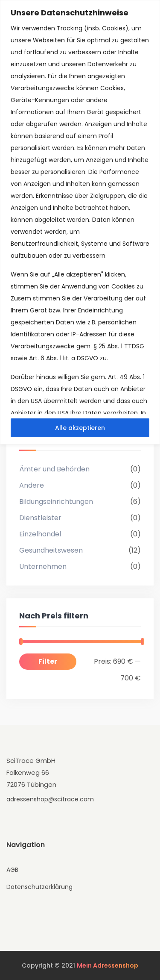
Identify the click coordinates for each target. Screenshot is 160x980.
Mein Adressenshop (108, 965)
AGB (12, 870)
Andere (32, 485)
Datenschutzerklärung (39, 887)
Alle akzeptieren (80, 428)
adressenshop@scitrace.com (50, 799)
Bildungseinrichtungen (56, 502)
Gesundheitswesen (51, 550)
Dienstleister (40, 518)
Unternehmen (43, 567)
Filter (48, 661)
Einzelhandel (40, 534)
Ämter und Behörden (54, 469)
